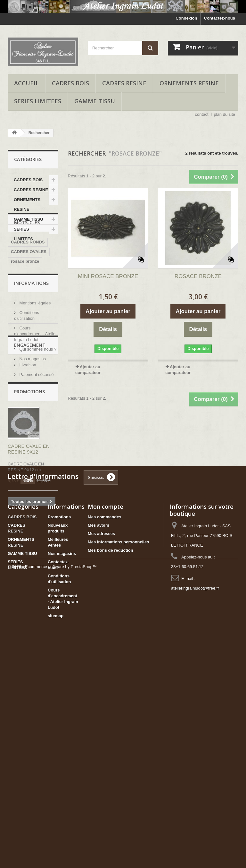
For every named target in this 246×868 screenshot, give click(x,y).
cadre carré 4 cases (30, 365)
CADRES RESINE (124, 83)
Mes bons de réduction (111, 762)
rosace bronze (25, 302)
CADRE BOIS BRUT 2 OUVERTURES (32, 343)
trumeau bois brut (29, 331)
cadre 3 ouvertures (29, 355)
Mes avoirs (98, 737)
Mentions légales (34, 407)
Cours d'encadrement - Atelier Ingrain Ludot (35, 438)
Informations (31, 390)
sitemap (56, 827)
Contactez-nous (220, 18)
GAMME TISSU (95, 101)
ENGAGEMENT (30, 487)
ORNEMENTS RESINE (189, 83)
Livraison (27, 504)
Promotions (29, 538)
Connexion (186, 18)
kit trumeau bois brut (32, 321)
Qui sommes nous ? (37, 453)
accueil (26, 83)
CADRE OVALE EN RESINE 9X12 (29, 595)
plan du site (225, 114)
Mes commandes (105, 729)
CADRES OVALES (29, 292)
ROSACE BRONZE (198, 276)
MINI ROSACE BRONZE (108, 276)
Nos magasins (32, 463)
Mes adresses (101, 745)
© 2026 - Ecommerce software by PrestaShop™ (52, 851)
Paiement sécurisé (36, 514)
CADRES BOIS (70, 83)
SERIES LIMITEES (38, 101)
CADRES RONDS (28, 283)
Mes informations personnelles (118, 754)
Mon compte (106, 718)
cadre (36, 312)
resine (17, 312)
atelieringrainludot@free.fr (195, 800)
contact (202, 114)
